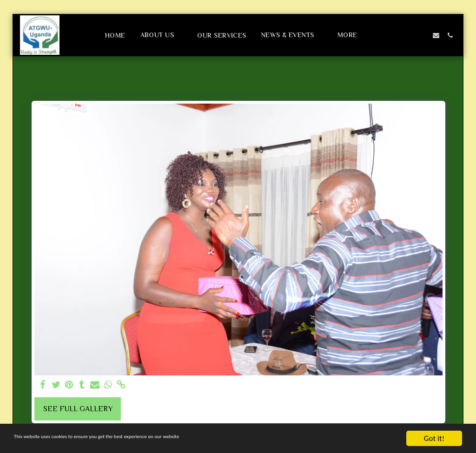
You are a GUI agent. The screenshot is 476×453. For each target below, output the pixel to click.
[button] (162, 35)
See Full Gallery (78, 409)
